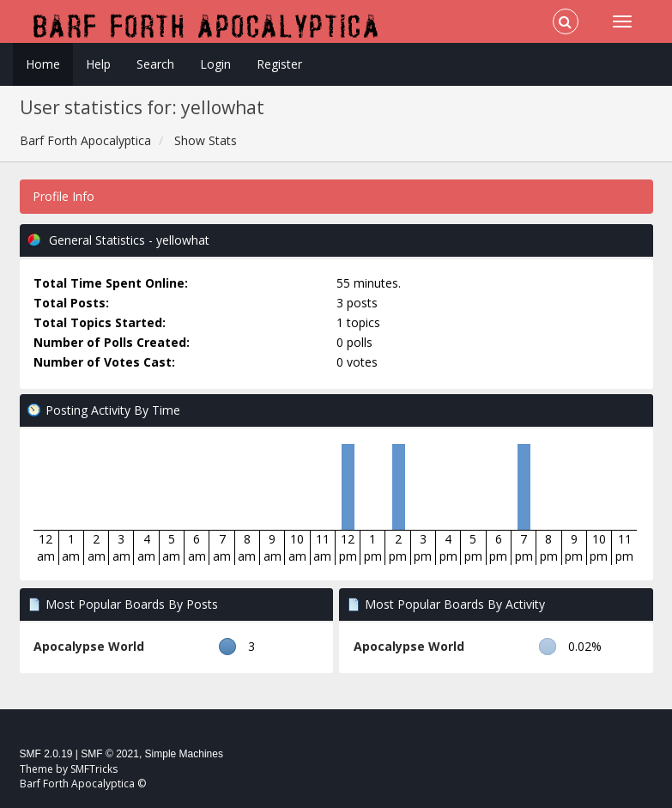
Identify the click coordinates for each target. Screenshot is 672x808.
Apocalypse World (89, 646)
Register (279, 64)
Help (98, 64)
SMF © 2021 (110, 754)
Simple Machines (184, 754)
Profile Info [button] (64, 196)
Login (215, 64)
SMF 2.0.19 (46, 754)
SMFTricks (94, 769)
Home (43, 64)
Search (155, 64)
